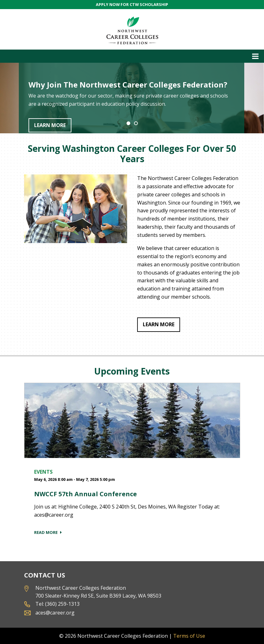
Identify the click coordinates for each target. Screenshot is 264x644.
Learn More (50, 125)
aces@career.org (55, 613)
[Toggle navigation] (132, 56)
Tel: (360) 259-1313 (57, 604)
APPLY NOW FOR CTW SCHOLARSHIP (132, 4)
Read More (46, 532)
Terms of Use (189, 636)
